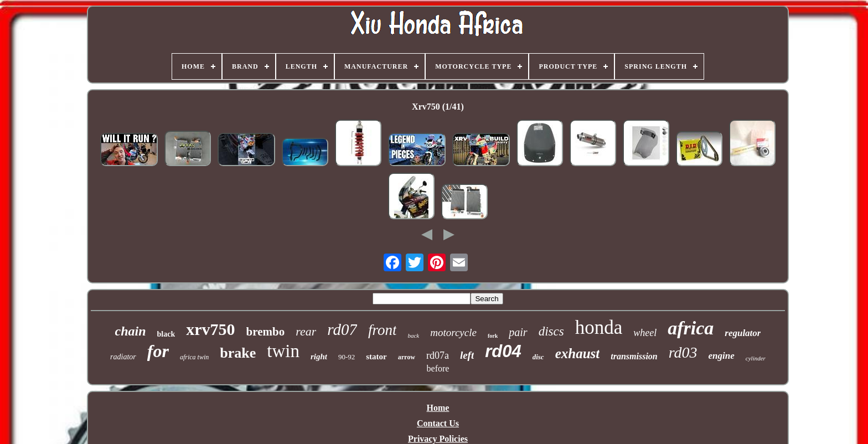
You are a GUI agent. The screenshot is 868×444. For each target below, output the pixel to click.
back (413, 335)
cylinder (756, 358)
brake (238, 353)
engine (722, 356)
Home (438, 408)
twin (283, 351)
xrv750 (210, 329)
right (319, 357)
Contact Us (438, 423)
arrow (407, 357)
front (383, 330)
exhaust (578, 353)
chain (131, 331)
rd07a (438, 355)
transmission (634, 356)
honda (599, 327)
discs (551, 331)
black (166, 334)
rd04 (503, 351)
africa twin (194, 357)
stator (376, 357)
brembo (266, 332)
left (467, 355)
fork (493, 336)
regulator (743, 333)
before (438, 368)
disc (538, 357)
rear (306, 331)
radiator (123, 357)
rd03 (683, 352)
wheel (645, 333)
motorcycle (453, 332)
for (158, 351)
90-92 (347, 357)
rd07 (342, 329)
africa (691, 328)
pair (518, 332)
